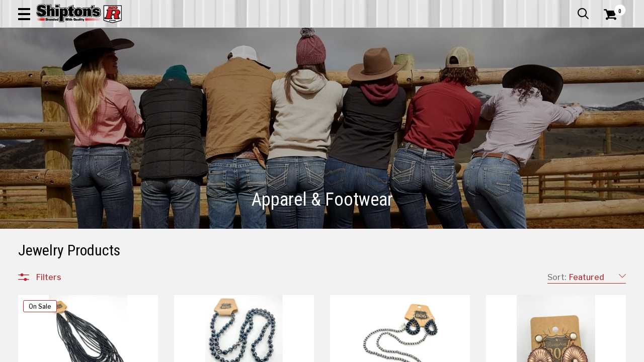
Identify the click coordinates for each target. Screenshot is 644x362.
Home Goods (290, 68)
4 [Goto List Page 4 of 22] (382, 352)
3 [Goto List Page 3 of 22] (367, 352)
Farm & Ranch (230, 68)
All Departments (66, 336)
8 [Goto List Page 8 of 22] (442, 352)
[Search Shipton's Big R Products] (292, 36)
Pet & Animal (500, 68)
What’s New (570, 8)
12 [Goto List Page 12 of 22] (503, 352)
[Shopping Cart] (609, 36)
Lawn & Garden (438, 68)
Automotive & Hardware (150, 68)
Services (612, 8)
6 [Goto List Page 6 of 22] (412, 352)
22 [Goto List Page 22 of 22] (533, 352)
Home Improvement (363, 68)
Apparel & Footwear (57, 68)
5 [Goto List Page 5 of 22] (397, 352)
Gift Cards (525, 8)
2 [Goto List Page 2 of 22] (352, 352)
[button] (360, 36)
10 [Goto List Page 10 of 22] (472, 352)
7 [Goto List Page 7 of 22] (427, 352)
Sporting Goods (562, 68)
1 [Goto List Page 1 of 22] (337, 352)
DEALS (612, 68)
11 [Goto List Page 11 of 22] (488, 352)
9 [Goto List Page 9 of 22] (457, 352)
